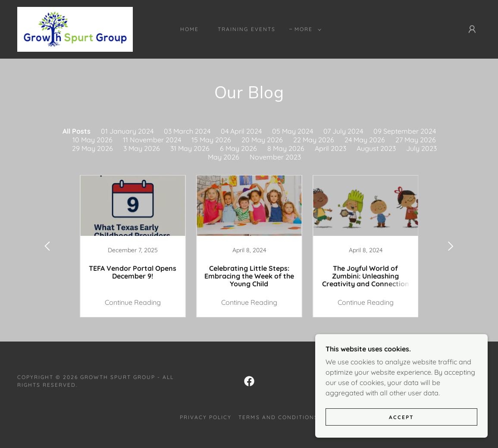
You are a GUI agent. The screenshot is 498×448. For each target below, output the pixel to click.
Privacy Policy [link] (206, 417)
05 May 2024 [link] (293, 131)
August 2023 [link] (376, 148)
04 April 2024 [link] (241, 131)
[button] (306, 29)
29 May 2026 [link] (92, 148)
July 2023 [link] (421, 148)
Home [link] (189, 29)
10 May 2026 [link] (92, 140)
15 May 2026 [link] (211, 140)
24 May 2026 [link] (365, 140)
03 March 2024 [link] (187, 131)
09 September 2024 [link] (405, 131)
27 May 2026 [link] (416, 140)
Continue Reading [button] (133, 302)
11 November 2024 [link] (152, 140)
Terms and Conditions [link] (278, 417)
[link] (75, 28)
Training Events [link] (246, 29)
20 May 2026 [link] (262, 140)
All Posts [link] (77, 131)
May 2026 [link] (224, 157)
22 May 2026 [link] (314, 140)
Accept (401, 417)
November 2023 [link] (275, 157)
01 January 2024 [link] (127, 131)
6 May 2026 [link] (238, 148)
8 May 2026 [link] (286, 148)
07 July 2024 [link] (343, 131)
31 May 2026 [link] (190, 148)
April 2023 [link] (330, 148)
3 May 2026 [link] (142, 148)
